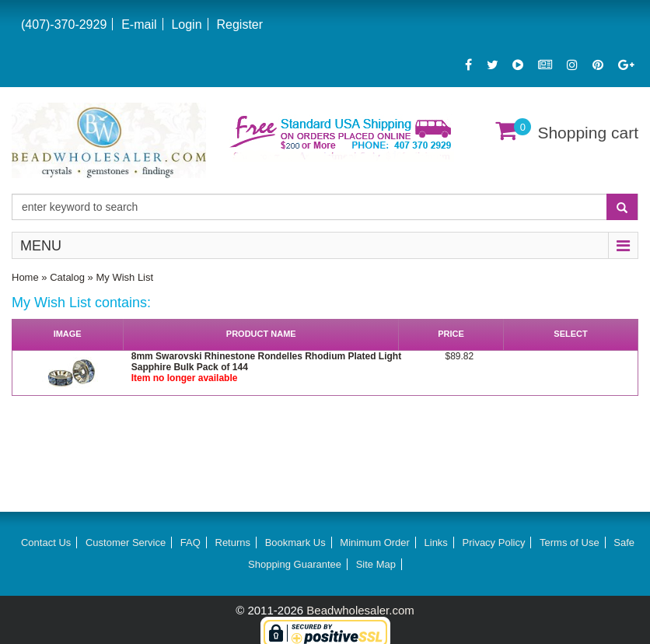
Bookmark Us (295, 542)
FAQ (190, 542)
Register (239, 24)
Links (436, 542)
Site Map (376, 564)
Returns (233, 542)
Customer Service (126, 542)
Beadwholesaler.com (360, 610)
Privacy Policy (494, 542)
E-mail (139, 24)
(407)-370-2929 (64, 24)
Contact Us (46, 542)
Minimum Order (375, 542)
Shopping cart (588, 133)
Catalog (67, 277)
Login (186, 24)
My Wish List (124, 277)
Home (25, 277)
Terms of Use (570, 542)
